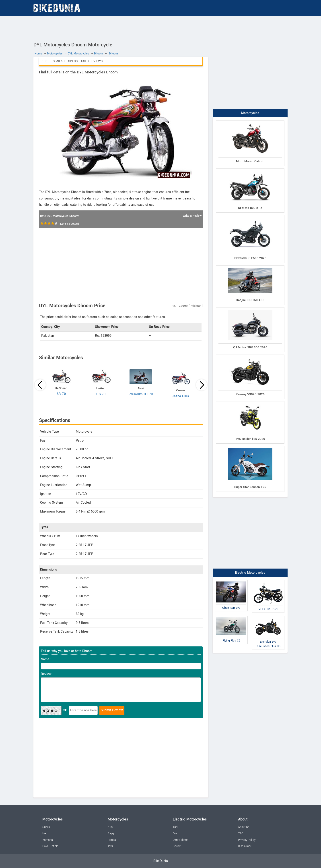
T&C (241, 833)
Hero (45, 833)
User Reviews (92, 61)
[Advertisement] (160, 28)
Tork (175, 827)
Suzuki (46, 827)
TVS (110, 846)
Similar (59, 61)
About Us (244, 827)
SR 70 (61, 394)
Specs (73, 61)
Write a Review (192, 216)
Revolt (177, 846)
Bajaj (111, 833)
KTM (111, 827)
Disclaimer (245, 846)
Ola (175, 833)
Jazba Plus (180, 396)
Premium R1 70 (141, 394)
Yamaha (48, 840)
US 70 (101, 394)
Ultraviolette (180, 840)
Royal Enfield (50, 846)
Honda (112, 840)
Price (45, 61)
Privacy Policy (247, 840)
